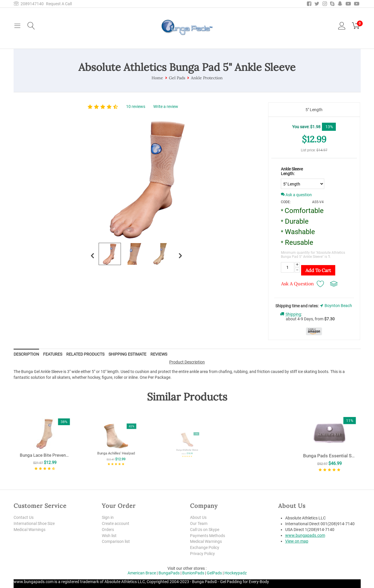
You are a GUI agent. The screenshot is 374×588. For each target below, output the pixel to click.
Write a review (166, 106)
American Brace (142, 573)
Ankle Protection (207, 78)
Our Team (199, 523)
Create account (116, 523)
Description (26, 354)
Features (53, 354)
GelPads (214, 573)
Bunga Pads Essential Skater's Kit (329, 450)
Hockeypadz (236, 573)
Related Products (85, 354)
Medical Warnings (30, 530)
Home (157, 78)
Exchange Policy (205, 547)
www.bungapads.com (305, 535)
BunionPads (193, 573)
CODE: (286, 202)
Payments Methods (208, 536)
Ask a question (296, 195)
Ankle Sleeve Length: (292, 171)
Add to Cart (318, 270)
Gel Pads (177, 78)
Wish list (109, 536)
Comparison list (116, 541)
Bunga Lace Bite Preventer (45, 449)
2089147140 (29, 4)
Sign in (108, 517)
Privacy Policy (202, 554)
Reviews (159, 354)
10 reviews (136, 106)
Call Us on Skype (205, 530)
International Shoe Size (34, 523)
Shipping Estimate (127, 354)
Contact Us (24, 517)
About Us (198, 517)
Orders (108, 530)
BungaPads (169, 573)
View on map (297, 541)
